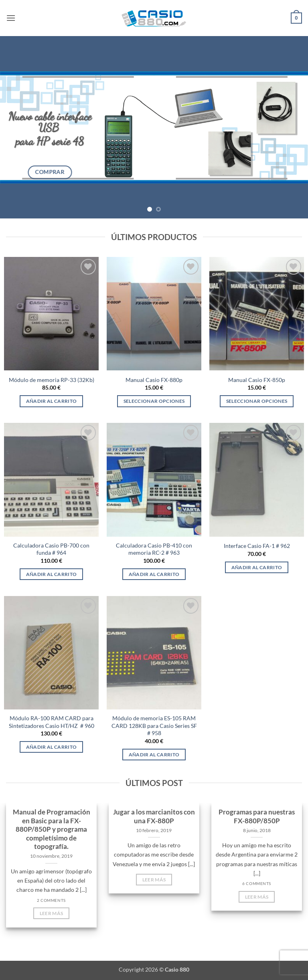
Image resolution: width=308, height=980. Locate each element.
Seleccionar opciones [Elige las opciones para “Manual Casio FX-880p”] (154, 401)
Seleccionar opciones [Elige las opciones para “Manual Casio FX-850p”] (257, 401)
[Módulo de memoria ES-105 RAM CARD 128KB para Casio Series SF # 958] (154, 653)
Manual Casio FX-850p (257, 380)
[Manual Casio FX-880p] (154, 314)
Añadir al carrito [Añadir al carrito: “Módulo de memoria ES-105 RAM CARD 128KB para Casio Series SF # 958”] (154, 755)
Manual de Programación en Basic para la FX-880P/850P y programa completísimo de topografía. (52, 829)
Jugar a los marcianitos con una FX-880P (154, 816)
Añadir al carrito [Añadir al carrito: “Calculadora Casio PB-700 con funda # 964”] (52, 574)
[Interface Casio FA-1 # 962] (257, 480)
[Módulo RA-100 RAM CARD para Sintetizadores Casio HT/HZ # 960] (51, 653)
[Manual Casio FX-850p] (257, 314)
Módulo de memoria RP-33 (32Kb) (52, 380)
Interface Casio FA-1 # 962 (257, 546)
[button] (11, 18)
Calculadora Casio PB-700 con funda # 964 (51, 549)
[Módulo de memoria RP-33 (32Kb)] (51, 314)
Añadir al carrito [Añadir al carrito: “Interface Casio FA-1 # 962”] (257, 567)
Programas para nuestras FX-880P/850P (257, 816)
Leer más (52, 913)
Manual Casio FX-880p (154, 380)
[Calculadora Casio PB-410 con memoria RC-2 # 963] (154, 480)
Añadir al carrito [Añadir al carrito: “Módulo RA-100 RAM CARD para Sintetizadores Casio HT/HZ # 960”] (52, 747)
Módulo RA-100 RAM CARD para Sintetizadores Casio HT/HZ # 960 (52, 722)
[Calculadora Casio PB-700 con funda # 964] (51, 480)
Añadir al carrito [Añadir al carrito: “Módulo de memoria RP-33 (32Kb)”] (52, 401)
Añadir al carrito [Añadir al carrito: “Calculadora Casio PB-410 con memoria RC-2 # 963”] (154, 574)
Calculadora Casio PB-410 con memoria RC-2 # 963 (154, 549)
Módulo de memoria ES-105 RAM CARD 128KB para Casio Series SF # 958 (154, 725)
